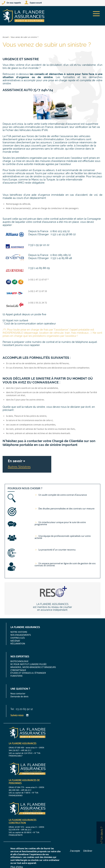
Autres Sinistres (19, 467)
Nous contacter (18, 693)
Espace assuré (36, 3)
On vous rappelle (14, 3)
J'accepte (75, 851)
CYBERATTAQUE (18, 670)
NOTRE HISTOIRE (19, 632)
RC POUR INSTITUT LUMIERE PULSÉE (29, 664)
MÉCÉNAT (15, 641)
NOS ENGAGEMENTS (21, 635)
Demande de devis (19, 696)
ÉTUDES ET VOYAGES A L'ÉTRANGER (28, 673)
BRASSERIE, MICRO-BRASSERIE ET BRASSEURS (33, 667)
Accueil (6, 37)
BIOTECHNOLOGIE (19, 661)
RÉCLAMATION (18, 643)
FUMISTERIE (17, 676)
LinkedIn (27, 715)
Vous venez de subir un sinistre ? (25, 37)
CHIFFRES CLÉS (18, 638)
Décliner (88, 851)
